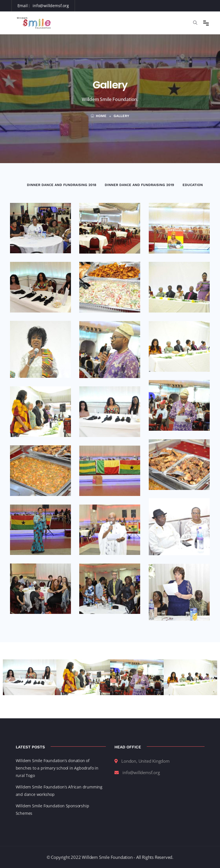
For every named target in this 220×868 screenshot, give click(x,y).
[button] (9, 680)
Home (99, 116)
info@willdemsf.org (51, 6)
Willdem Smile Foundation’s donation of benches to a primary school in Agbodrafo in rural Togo (57, 768)
